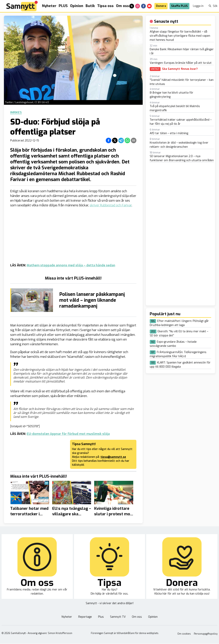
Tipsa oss (105, 6)
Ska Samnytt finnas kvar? (180, 69)
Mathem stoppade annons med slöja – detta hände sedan (71, 265)
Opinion (77, 6)
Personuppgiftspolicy (206, 634)
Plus (101, 617)
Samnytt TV (118, 617)
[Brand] (22, 6)
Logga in (198, 6)
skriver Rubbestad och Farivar (111, 205)
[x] (132, 6)
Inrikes (16, 113)
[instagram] (138, 6)
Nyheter (49, 6)
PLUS (63, 6)
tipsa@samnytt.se (113, 457)
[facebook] (143, 6)
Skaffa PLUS (179, 6)
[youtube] (149, 6)
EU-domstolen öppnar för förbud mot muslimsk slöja (68, 434)
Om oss (122, 6)
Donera (161, 6)
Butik (90, 6)
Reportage (85, 617)
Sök (213, 6)
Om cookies (184, 634)
